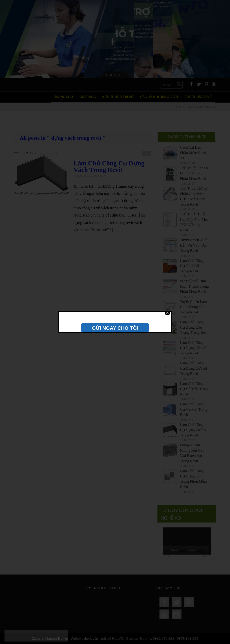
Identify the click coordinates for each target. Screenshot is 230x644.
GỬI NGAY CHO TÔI (115, 328)
